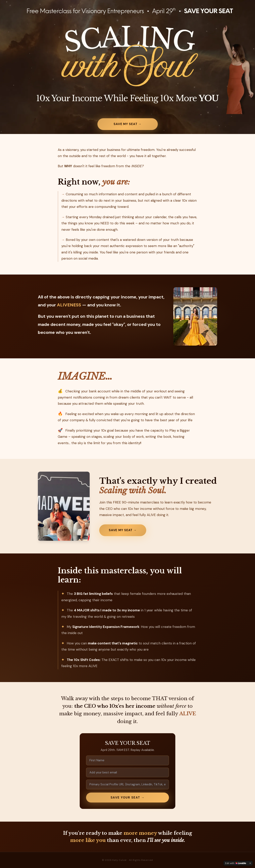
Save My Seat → (127, 124)
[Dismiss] (250, 863)
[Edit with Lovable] (236, 863)
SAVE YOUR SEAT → (128, 798)
